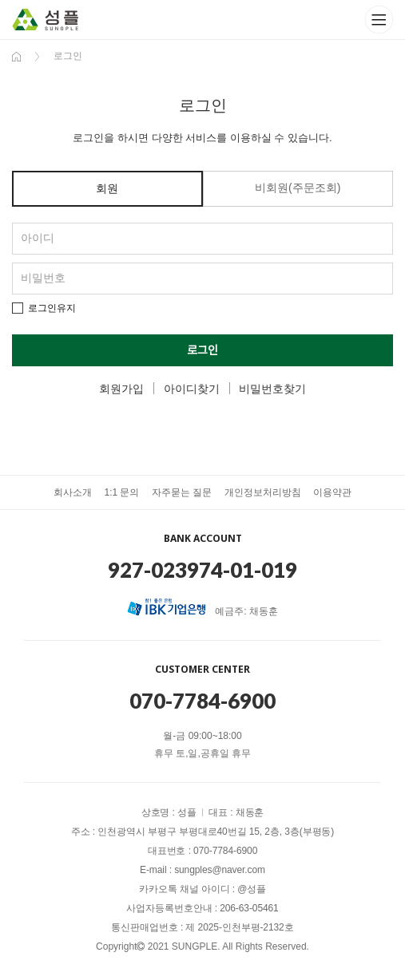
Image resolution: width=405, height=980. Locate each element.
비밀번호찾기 (272, 389)
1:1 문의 (121, 492)
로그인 (202, 350)
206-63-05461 (249, 908)
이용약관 (332, 492)
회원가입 (121, 389)
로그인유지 (52, 308)
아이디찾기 (192, 389)
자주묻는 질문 (182, 492)
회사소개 (73, 492)
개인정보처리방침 (263, 492)
